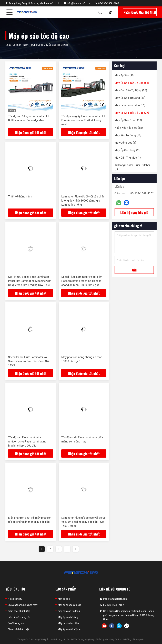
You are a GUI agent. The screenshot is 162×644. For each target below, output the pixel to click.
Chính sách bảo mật (18, 629)
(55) (131, 90)
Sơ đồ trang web (16, 623)
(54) (132, 83)
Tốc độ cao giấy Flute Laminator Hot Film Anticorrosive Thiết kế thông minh (83, 120)
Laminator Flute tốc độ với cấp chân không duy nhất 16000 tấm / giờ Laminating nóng (83, 201)
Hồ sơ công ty (15, 599)
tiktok (127, 626)
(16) (130, 105)
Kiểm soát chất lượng (19, 611)
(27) (132, 113)
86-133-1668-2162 (107, 3)
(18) (129, 128)
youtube (104, 626)
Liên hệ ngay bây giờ (134, 212)
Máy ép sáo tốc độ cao (70, 605)
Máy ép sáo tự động (68, 617)
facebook (112, 626)
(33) (128, 120)
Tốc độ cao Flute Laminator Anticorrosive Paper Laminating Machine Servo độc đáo (27, 442)
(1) (128, 158)
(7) (125, 143)
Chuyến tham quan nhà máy (23, 605)
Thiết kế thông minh (20, 197)
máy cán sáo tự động (69, 611)
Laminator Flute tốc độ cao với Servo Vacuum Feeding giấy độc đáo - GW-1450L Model (83, 522)
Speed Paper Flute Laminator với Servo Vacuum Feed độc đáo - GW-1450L (29, 361)
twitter (119, 626)
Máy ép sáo (64, 599)
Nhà (8, 45)
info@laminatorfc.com (77, 3)
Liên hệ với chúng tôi (19, 617)
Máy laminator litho (68, 623)
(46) (130, 98)
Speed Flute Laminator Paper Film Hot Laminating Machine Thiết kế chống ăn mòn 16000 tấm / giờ (82, 281)
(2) (127, 150)
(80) (124, 75)
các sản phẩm (20, 45)
